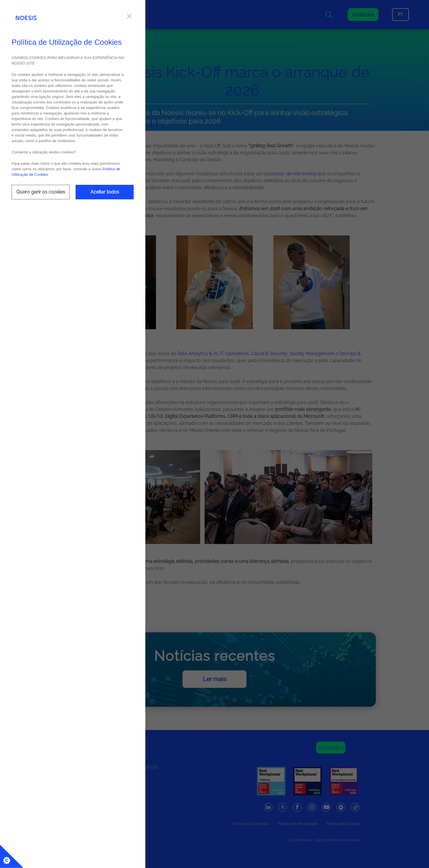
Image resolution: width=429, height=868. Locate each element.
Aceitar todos (105, 192)
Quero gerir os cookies (41, 192)
